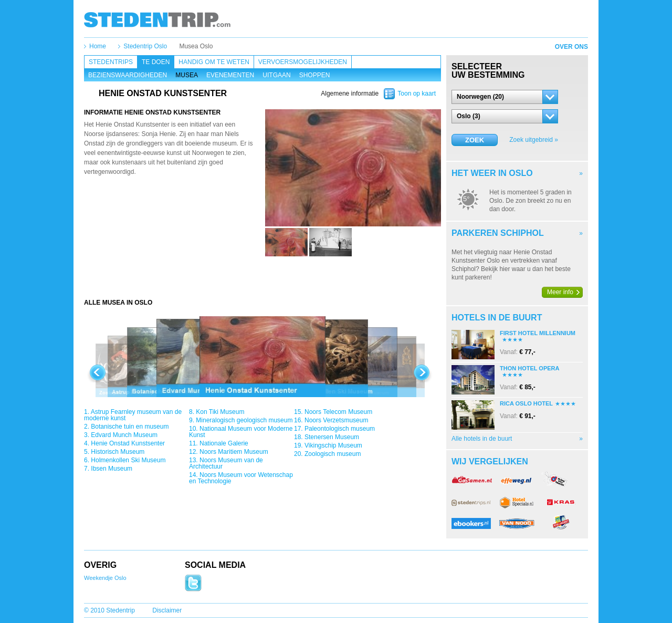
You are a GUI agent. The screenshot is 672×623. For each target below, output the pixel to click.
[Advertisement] (262, 277)
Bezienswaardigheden (128, 75)
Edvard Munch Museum (124, 435)
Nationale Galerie (224, 443)
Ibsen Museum (112, 469)
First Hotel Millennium (538, 333)
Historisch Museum (118, 452)
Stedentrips (111, 62)
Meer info (560, 292)
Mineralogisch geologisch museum (244, 420)
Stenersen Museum (332, 437)
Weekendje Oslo (105, 578)
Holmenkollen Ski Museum (128, 460)
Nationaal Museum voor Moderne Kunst (241, 432)
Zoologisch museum (333, 454)
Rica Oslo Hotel (526, 403)
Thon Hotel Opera (529, 368)
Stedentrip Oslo (145, 46)
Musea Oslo (196, 46)
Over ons (571, 47)
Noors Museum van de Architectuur (226, 463)
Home (98, 46)
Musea (187, 75)
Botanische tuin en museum (130, 427)
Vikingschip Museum (333, 445)
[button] (505, 97)
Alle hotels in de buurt (482, 439)
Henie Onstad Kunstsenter (128, 443)
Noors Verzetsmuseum (336, 420)
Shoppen (315, 75)
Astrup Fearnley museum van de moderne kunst (133, 415)
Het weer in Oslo (492, 173)
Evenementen (230, 75)
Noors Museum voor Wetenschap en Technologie (241, 478)
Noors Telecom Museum (338, 412)
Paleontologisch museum (340, 429)
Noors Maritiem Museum (234, 452)
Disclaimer (167, 610)
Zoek (475, 140)
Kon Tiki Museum (220, 412)
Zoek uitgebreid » (534, 140)
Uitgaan (276, 75)
